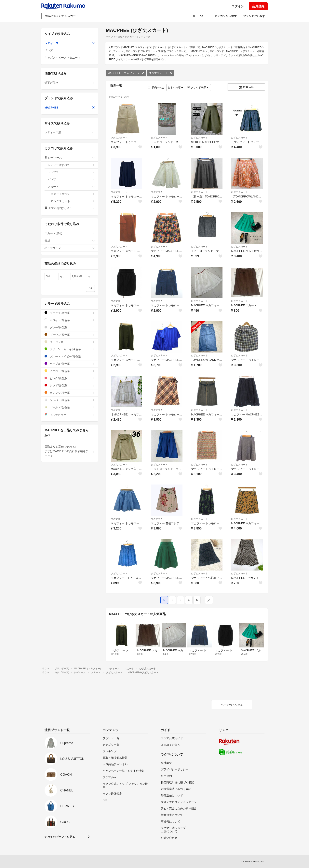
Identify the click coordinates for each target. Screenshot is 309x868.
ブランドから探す (254, 16)
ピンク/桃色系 (70, 378)
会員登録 (258, 6)
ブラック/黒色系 (70, 313)
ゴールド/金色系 (70, 407)
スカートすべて (73, 194)
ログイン (238, 6)
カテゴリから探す (226, 16)
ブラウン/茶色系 (70, 335)
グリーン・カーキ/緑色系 (70, 349)
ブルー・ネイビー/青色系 (70, 356)
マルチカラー (70, 415)
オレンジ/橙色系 (70, 393)
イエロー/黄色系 (70, 371)
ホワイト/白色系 (70, 320)
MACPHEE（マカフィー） (126, 73)
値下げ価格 (70, 83)
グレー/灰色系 (70, 327)
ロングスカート (73, 201)
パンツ (71, 179)
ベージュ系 (70, 342)
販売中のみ (156, 87)
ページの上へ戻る (232, 705)
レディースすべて (71, 165)
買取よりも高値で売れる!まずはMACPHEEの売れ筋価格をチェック (70, 451)
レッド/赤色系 (70, 385)
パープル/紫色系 (70, 364)
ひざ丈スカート (160, 73)
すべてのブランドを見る (60, 837)
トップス (71, 172)
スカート (71, 187)
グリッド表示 (198, 87)
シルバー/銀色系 (70, 400)
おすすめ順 (175, 87)
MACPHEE (70, 108)
